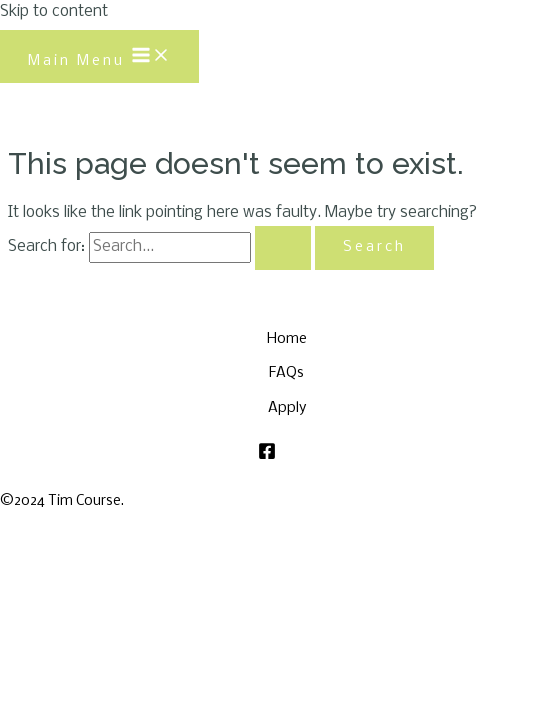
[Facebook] (267, 456)
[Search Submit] (283, 248)
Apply (287, 408)
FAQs (286, 373)
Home (287, 339)
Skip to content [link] (54, 12)
